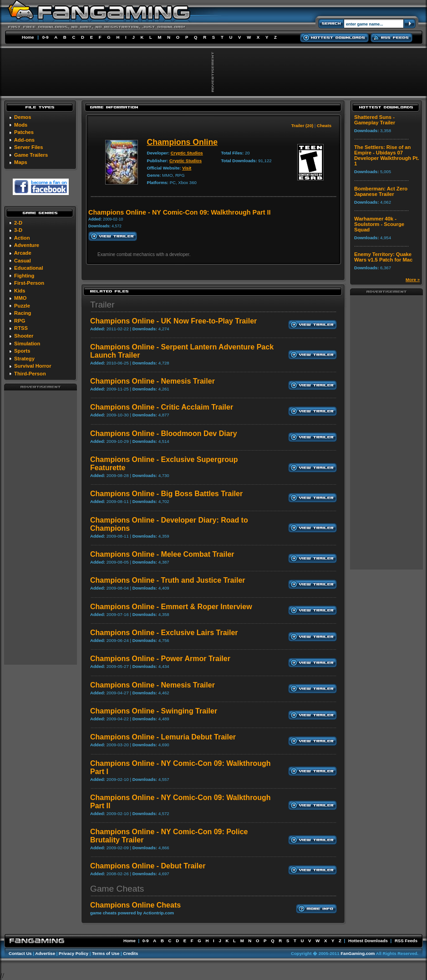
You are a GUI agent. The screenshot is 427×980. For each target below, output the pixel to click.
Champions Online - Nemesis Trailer (152, 381)
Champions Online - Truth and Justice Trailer (168, 580)
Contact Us (20, 953)
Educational (28, 268)
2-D (18, 223)
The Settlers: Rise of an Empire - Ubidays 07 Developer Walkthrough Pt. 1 (387, 155)
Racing (23, 313)
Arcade (23, 253)
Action (22, 238)
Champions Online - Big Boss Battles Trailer (166, 494)
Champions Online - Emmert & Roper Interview (171, 607)
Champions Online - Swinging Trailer (154, 711)
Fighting (24, 276)
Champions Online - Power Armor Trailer (160, 659)
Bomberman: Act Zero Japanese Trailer (381, 191)
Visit (187, 168)
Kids (20, 291)
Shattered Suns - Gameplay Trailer (375, 120)
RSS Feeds (406, 941)
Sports (22, 351)
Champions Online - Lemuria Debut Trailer (163, 737)
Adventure (27, 245)
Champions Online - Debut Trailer (148, 866)
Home (28, 37)
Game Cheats (117, 889)
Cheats (324, 126)
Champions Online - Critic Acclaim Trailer (162, 407)
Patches (24, 132)
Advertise (45, 953)
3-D (18, 230)
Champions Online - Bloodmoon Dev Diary (164, 434)
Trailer (102, 305)
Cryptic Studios (187, 153)
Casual (23, 261)
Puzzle (22, 306)
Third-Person (30, 374)
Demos (23, 117)
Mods (21, 125)
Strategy (24, 359)
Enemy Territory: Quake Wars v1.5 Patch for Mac (383, 257)
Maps (21, 162)
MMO (20, 298)
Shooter (24, 336)
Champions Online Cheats (135, 905)
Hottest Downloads (368, 941)
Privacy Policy (74, 953)
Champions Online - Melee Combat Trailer (162, 554)
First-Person (29, 283)
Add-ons (24, 140)
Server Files (28, 147)
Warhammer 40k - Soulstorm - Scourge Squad (379, 224)
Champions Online (182, 142)
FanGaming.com (358, 953)
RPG (20, 321)
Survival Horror (33, 366)
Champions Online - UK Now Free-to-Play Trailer (173, 321)
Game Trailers (31, 155)
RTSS (21, 328)
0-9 (46, 37)
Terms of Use (106, 953)
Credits (130, 953)
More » (413, 280)
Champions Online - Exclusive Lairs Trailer (164, 633)
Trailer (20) (302, 126)
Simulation (27, 344)
